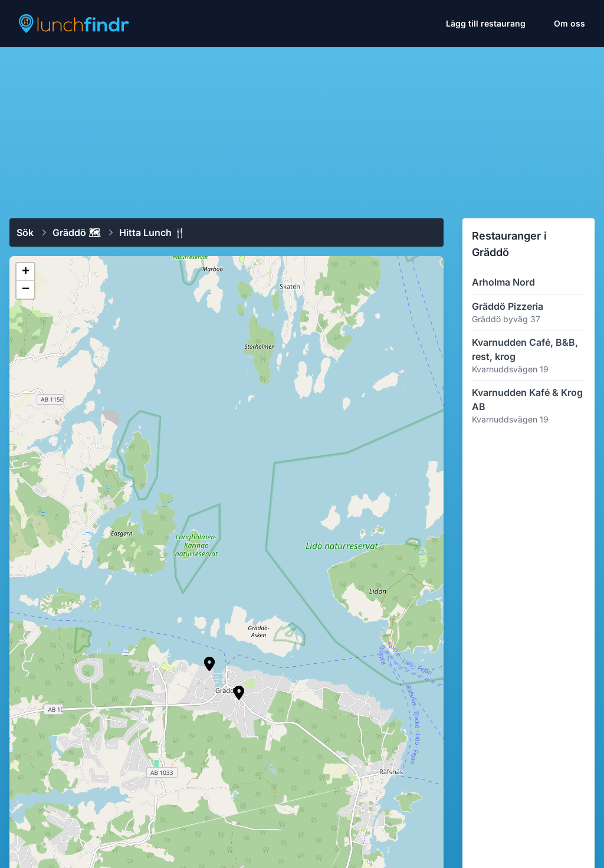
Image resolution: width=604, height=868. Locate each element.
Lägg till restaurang (486, 23)
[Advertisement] (302, 128)
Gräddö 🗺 (76, 232)
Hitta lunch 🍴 (152, 232)
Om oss (569, 23)
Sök (25, 232)
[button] (239, 693)
